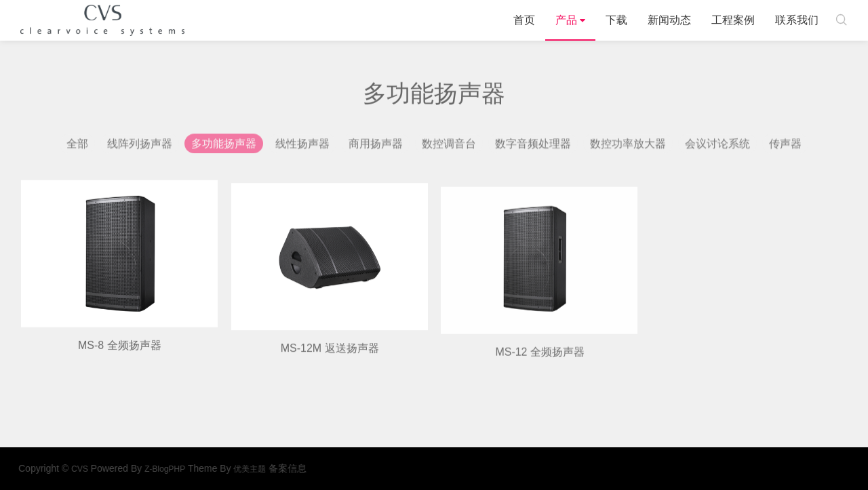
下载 (616, 20)
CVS (102, 20)
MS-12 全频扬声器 (540, 368)
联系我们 (797, 20)
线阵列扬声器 (140, 146)
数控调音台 (449, 146)
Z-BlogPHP (189, 469)
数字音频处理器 (533, 146)
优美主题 (274, 469)
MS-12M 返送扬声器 (330, 361)
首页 (524, 20)
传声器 (785, 146)
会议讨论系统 (717, 146)
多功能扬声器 (224, 146)
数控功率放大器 (628, 146)
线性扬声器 (302, 146)
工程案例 (733, 20)
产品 (566, 20)
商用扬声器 (376, 146)
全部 (77, 146)
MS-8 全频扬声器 (120, 355)
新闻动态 (669, 20)
